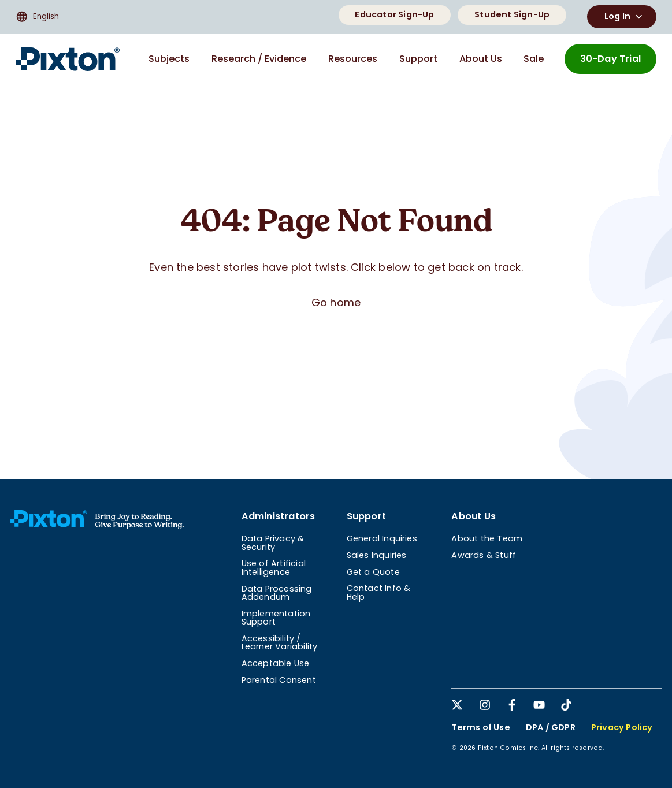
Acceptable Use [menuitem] (276, 663)
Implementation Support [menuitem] (276, 618)
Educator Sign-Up (394, 14)
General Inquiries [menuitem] (382, 538)
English (37, 17)
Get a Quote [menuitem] (373, 572)
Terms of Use (480, 727)
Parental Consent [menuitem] (279, 680)
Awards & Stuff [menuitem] (484, 555)
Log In (625, 17)
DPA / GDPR (551, 727)
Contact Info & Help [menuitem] (379, 592)
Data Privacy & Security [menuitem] (273, 542)
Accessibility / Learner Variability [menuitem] (280, 642)
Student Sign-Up (512, 14)
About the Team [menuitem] (487, 538)
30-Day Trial (610, 59)
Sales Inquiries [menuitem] (377, 555)
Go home (336, 302)
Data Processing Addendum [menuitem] (277, 593)
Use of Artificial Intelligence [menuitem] (274, 567)
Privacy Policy (622, 727)
